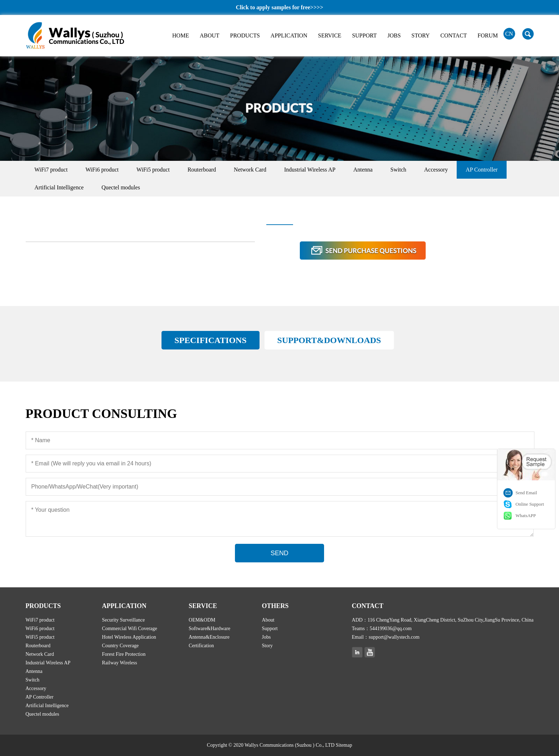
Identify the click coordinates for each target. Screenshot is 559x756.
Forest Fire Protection (124, 654)
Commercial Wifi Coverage (130, 629)
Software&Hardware (209, 629)
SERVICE (330, 35)
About (268, 620)
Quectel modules (121, 187)
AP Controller (482, 170)
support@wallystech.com (394, 637)
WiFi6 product (102, 170)
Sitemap (344, 745)
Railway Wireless (119, 663)
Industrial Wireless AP (310, 170)
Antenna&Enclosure (209, 637)
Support (270, 629)
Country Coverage (120, 646)
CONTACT (453, 35)
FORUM (488, 35)
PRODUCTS (245, 35)
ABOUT (209, 35)
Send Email (526, 493)
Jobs (266, 637)
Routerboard (202, 170)
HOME (181, 35)
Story (267, 646)
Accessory (436, 170)
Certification (201, 646)
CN (509, 34)
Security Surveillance (123, 620)
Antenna (363, 170)
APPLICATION (289, 35)
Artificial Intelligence (59, 187)
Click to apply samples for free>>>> (279, 7)
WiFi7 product (51, 170)
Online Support (530, 504)
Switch (398, 170)
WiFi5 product (153, 170)
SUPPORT (364, 35)
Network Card (250, 170)
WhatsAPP (526, 515)
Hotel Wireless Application (129, 637)
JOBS (394, 35)
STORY (420, 35)
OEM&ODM (202, 620)
